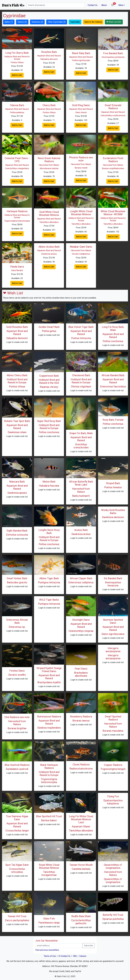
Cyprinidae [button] (75, 22)
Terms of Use (50, 956)
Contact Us (93, 5)
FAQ (75, 956)
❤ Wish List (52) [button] (114, 22)
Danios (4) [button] (22, 22)
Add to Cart (17, 75)
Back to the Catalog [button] (93, 22)
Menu (121, 5)
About (104, 5)
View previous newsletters (47, 950)
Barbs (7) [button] (9, 22)
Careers (83, 956)
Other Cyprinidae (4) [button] (57, 22)
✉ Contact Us (64, 956)
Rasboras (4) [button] (37, 22)
